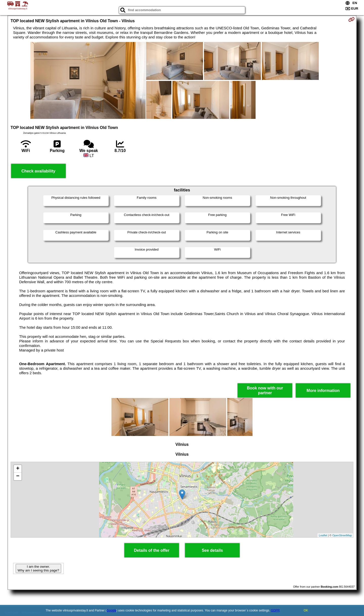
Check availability (38, 171)
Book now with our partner (265, 390)
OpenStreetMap (342, 535)
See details (212, 550)
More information (323, 391)
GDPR (275, 610)
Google (111, 610)
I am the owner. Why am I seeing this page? (38, 568)
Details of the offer (152, 550)
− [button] (18, 476)
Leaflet (323, 535)
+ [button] (18, 469)
